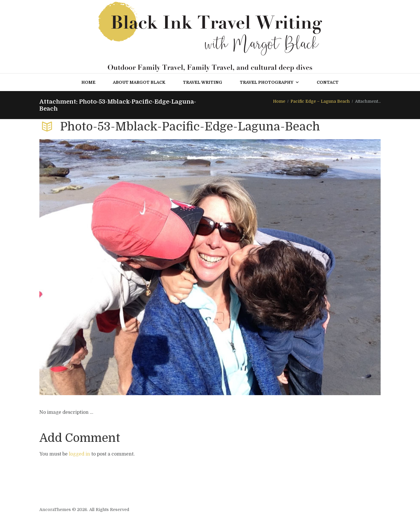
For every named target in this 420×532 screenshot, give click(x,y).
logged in (79, 454)
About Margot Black (139, 82)
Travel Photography (269, 82)
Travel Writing (203, 82)
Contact (328, 82)
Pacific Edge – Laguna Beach (320, 101)
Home (88, 82)
